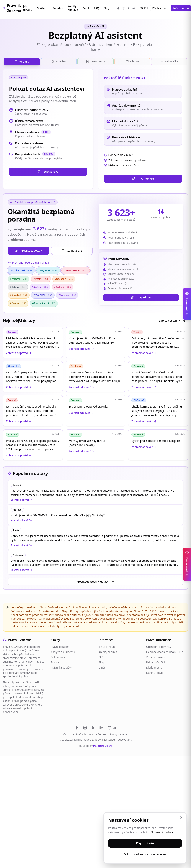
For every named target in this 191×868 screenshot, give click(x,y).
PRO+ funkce (143, 178)
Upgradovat (141, 297)
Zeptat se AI (48, 171)
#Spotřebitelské (44, 303)
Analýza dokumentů (63, 652)
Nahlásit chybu (155, 672)
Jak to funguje (28, 8)
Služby (43, 8)
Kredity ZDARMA (73, 8)
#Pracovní (18, 278)
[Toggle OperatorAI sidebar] (187, 304)
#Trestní (41, 278)
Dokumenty (58, 657)
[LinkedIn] (134, 8)
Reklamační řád (156, 662)
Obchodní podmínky (159, 646)
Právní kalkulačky (61, 667)
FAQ (97, 8)
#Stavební (19, 295)
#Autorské (67, 295)
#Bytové (48, 270)
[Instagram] (123, 8)
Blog (106, 8)
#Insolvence (76, 270)
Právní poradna (60, 646)
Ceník (86, 8)
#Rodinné (63, 287)
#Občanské (21, 270)
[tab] (22, 61)
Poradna (58, 8)
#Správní (40, 287)
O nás (102, 667)
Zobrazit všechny (172, 320)
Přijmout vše (145, 843)
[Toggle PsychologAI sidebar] (187, 564)
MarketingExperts (103, 745)
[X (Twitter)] (129, 8)
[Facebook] (118, 8)
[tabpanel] (95, 264)
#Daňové (18, 303)
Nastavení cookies (162, 832)
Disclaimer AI (154, 667)
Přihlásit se (159, 8)
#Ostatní (18, 287)
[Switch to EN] (112, 727)
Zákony (55, 662)
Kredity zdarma (108, 652)
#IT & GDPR (43, 295)
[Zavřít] (181, 817)
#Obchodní (64, 278)
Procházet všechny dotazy (95, 581)
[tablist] (95, 61)
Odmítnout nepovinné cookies (145, 854)
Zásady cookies (155, 657)
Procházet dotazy (28, 250)
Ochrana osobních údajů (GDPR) (166, 652)
